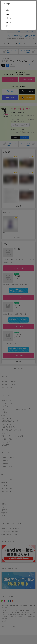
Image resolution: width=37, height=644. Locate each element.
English (8, 14)
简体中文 (8, 18)
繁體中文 (8, 22)
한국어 (7, 26)
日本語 (7, 10)
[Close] (34, 3)
